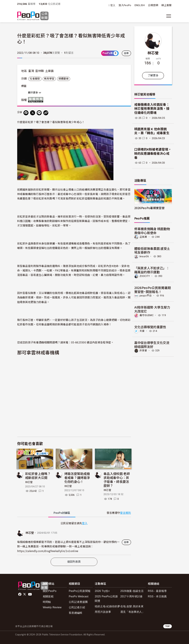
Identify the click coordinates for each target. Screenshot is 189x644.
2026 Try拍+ (102, 591)
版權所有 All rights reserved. (36, 100)
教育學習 (49, 79)
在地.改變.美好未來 (132, 606)
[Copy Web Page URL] (46, 113)
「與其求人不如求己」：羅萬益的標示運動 (152, 270)
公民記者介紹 (77, 607)
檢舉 (126, 53)
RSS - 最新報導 (157, 591)
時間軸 (47, 602)
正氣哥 (143, 237)
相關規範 (48, 596)
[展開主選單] (169, 16)
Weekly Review (52, 607)
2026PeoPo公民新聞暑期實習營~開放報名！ (153, 290)
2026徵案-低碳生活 (132, 591)
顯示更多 (35, 93)
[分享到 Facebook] (26, 113)
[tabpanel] (74, 538)
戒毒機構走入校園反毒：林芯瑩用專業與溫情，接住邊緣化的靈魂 (152, 109)
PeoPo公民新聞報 (80, 591)
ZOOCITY (145, 276)
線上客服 (166, 5)
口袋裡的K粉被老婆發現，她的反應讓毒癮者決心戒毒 (153, 154)
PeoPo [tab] (62, 513)
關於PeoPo (50, 591)
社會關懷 (35, 79)
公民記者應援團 (78, 602)
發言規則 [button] (125, 513)
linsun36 (144, 256)
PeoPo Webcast (79, 596)
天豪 (142, 331)
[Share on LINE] (39, 113)
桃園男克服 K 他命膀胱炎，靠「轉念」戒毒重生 (152, 131)
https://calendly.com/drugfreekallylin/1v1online (48, 551)
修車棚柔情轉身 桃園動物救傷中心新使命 (152, 231)
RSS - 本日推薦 (157, 596)
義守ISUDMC (147, 315)
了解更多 (153, 76)
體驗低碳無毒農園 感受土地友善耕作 (152, 250)
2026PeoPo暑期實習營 (149, 208)
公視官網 (153, 5)
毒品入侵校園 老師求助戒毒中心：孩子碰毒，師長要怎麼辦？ (117, 479)
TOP (167, 626)
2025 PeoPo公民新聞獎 (106, 599)
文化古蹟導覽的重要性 (150, 327)
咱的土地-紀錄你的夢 (107, 606)
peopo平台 (146, 296)
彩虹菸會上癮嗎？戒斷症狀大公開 (38, 476)
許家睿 (143, 351)
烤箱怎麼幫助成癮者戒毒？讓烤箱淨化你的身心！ (77, 477)
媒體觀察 (64, 79)
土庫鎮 (49, 71)
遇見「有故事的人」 (133, 612)
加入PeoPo (125, 5)
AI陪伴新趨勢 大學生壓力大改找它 (152, 309)
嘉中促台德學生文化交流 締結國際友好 (152, 344)
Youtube (30, 594)
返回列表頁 (74, 562)
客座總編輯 (76, 613)
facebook (20, 594)
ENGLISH (140, 5)
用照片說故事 (103, 612)
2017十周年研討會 (132, 596)
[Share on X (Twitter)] (33, 113)
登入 (113, 5)
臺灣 (31, 71)
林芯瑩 (29, 482)
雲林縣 (40, 71)
